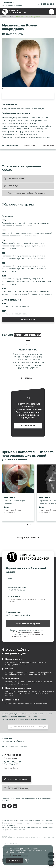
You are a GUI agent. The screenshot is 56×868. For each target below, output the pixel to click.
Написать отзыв (28, 426)
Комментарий (14, 597)
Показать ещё (28, 319)
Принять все (14, 860)
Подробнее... (16, 855)
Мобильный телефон (17, 587)
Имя (10, 578)
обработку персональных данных (26, 632)
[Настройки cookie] (26, 860)
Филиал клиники (13, 612)
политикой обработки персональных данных (26, 635)
